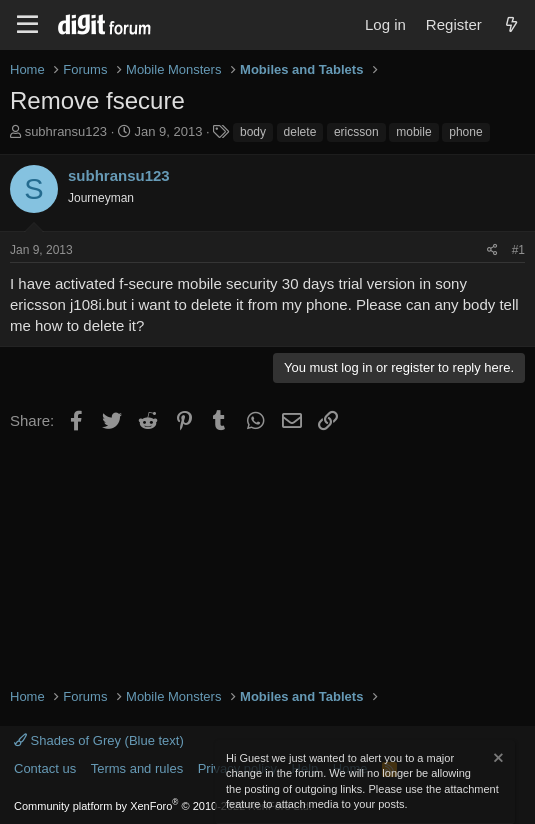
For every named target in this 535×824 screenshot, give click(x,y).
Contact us (45, 768)
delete (300, 132)
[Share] (492, 250)
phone (465, 132)
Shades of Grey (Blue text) (99, 740)
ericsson (356, 132)
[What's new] (511, 24)
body (253, 132)
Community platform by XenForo (163, 806)
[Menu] (27, 25)
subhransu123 (66, 131)
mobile (413, 132)
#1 (518, 250)
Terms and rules (137, 768)
